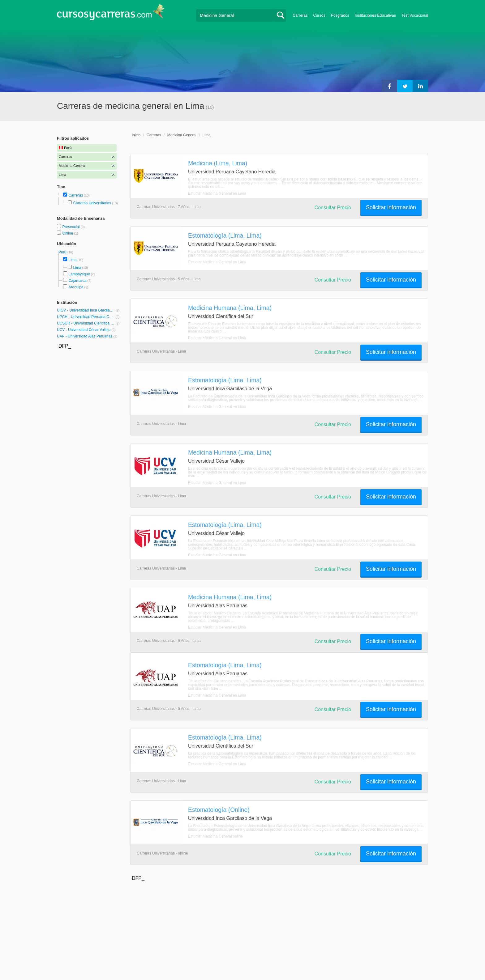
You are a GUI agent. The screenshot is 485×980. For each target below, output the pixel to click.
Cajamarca (77, 281)
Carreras (300, 15)
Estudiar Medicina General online (215, 836)
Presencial (71, 227)
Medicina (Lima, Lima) (218, 163)
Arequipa (76, 287)
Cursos (319, 15)
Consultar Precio (333, 208)
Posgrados (340, 15)
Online (68, 233)
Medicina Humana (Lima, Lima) (230, 308)
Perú (63, 252)
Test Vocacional (415, 15)
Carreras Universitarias (92, 203)
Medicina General (182, 135)
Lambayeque (79, 274)
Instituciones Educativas (375, 15)
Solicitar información (391, 207)
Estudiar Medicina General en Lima (217, 193)
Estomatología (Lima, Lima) (225, 235)
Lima (72, 260)
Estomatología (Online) (219, 810)
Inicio (136, 135)
